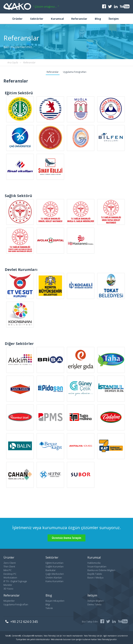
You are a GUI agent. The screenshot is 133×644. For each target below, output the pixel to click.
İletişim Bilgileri (96, 601)
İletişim (114, 19)
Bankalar (51, 570)
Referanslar (79, 19)
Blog (98, 19)
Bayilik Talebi (95, 574)
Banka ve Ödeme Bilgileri (101, 570)
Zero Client (10, 563)
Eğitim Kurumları (54, 563)
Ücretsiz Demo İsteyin (66, 538)
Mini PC (8, 570)
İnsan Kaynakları (97, 566)
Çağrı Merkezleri (55, 574)
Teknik (49, 608)
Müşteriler (9, 601)
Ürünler (17, 19)
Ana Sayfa (12, 62)
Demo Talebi (94, 604)
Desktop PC (10, 574)
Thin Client (9, 566)
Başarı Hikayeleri (55, 601)
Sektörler (37, 19)
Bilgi (48, 604)
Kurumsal (57, 19)
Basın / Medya (95, 578)
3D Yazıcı (8, 589)
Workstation (10, 578)
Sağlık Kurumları (55, 566)
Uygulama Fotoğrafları (75, 72)
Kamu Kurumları (54, 581)
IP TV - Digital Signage (15, 581)
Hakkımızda (94, 563)
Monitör (8, 585)
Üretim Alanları (54, 578)
